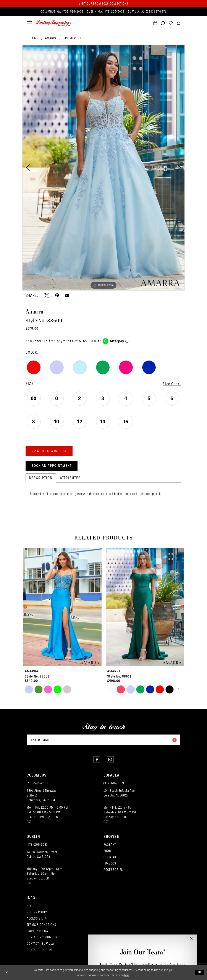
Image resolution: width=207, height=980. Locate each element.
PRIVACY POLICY (38, 931)
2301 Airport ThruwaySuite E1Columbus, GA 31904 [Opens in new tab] (42, 795)
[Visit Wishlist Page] (171, 24)
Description (41, 478)
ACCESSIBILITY (37, 918)
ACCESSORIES (113, 870)
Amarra (51, 38)
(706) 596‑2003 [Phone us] (73, 12)
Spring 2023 (72, 38)
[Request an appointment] (155, 24)
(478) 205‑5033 (37, 845)
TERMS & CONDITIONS (41, 925)
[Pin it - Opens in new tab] (57, 295)
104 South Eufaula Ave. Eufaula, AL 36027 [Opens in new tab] (119, 793)
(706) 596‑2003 (37, 783)
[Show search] (163, 24)
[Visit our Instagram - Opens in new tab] (110, 760)
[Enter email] (103, 740)
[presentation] (62, 607)
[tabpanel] (103, 168)
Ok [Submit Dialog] (200, 972)
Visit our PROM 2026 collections (103, 3)
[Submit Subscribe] (174, 740)
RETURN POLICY (37, 912)
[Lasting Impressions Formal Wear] (53, 23)
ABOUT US (34, 906)
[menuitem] (103, 12)
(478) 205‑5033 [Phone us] (115, 12)
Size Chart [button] (172, 384)
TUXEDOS (110, 863)
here (127, 975)
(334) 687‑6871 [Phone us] (156, 12)
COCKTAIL (110, 857)
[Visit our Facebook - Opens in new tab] (97, 760)
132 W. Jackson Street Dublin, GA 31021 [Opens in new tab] (42, 854)
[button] (29, 23)
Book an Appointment (52, 466)
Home (35, 38)
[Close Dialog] (7, 973)
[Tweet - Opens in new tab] (47, 295)
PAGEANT (110, 845)
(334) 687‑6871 (114, 783)
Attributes (70, 478)
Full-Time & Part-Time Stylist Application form (143, 965)
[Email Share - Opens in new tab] (67, 295)
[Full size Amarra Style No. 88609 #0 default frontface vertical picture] (103, 168)
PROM (108, 851)
